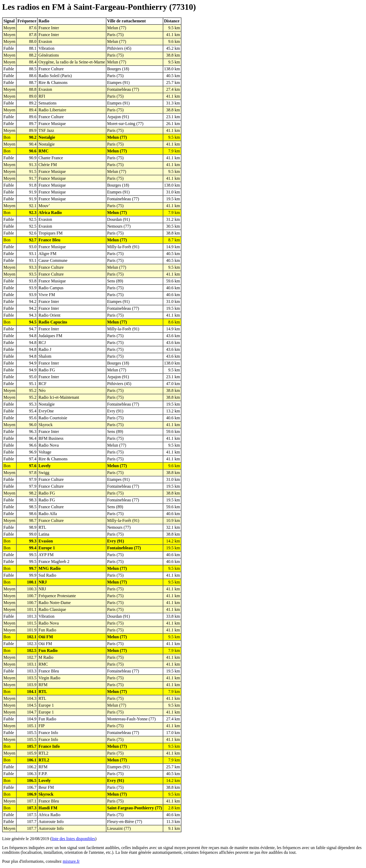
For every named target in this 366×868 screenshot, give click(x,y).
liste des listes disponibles (73, 839)
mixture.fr (71, 861)
